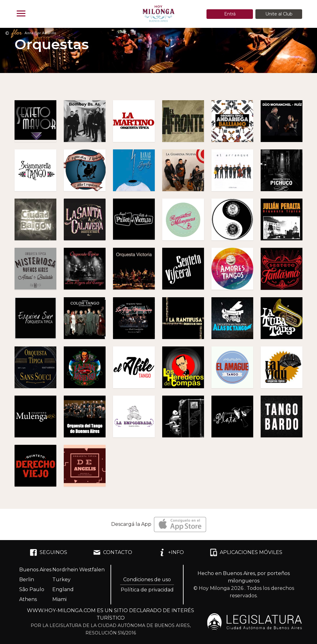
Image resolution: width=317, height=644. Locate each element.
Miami (59, 599)
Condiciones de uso (147, 580)
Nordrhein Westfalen (78, 570)
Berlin (27, 580)
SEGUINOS (48, 552)
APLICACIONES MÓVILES (246, 552)
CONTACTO (113, 552)
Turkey (61, 580)
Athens (28, 599)
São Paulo (32, 589)
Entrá (230, 14)
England (63, 589)
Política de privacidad (147, 590)
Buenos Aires (35, 570)
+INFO (171, 552)
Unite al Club (279, 14)
